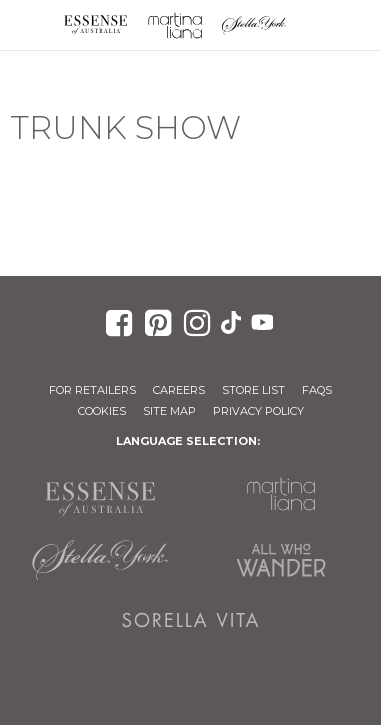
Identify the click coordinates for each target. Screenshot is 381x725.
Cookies (102, 411)
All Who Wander (281, 560)
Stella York (254, 25)
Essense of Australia (95, 25)
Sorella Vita (190, 620)
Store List (253, 390)
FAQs (317, 390)
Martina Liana (174, 25)
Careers (179, 390)
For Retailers (92, 390)
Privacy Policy (258, 411)
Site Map (169, 411)
